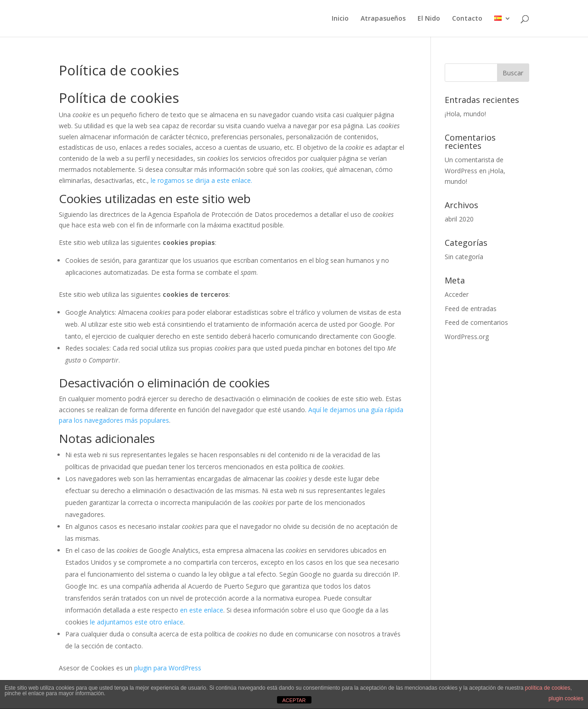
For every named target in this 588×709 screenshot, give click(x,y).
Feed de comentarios (476, 322)
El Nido (429, 19)
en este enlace (202, 610)
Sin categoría (464, 257)
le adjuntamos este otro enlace (137, 622)
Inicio (340, 19)
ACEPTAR (294, 700)
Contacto (467, 19)
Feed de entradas (471, 309)
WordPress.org (467, 337)
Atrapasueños (383, 19)
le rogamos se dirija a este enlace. (201, 180)
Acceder (457, 294)
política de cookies (548, 688)
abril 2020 (459, 219)
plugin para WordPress (168, 668)
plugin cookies (566, 698)
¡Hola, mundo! (465, 114)
